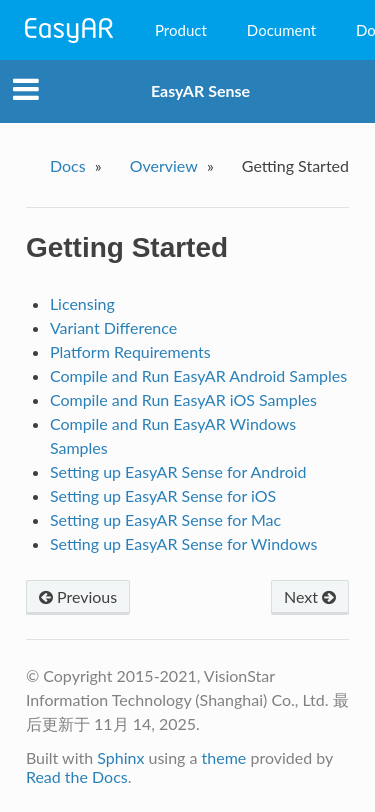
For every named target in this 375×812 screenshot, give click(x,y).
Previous (78, 596)
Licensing (82, 303)
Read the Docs (77, 776)
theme (224, 757)
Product (181, 30)
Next (310, 596)
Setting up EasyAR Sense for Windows (184, 543)
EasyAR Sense (200, 90)
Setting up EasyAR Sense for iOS (163, 495)
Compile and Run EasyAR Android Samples (198, 375)
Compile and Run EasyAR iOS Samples (183, 399)
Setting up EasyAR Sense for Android (178, 471)
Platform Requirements (130, 351)
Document (281, 30)
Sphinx (120, 757)
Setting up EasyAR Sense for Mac (165, 519)
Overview (164, 165)
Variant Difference (113, 327)
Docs (68, 165)
